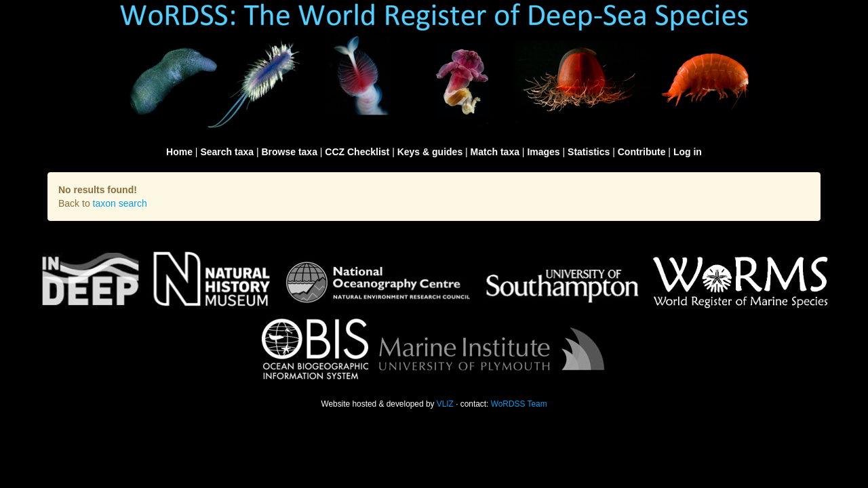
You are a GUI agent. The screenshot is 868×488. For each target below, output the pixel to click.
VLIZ (445, 404)
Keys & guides (430, 152)
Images (543, 152)
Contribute (642, 152)
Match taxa (495, 152)
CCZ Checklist (357, 152)
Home (179, 152)
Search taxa (227, 152)
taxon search (120, 203)
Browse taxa (289, 152)
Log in (688, 152)
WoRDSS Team (519, 404)
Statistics (589, 152)
